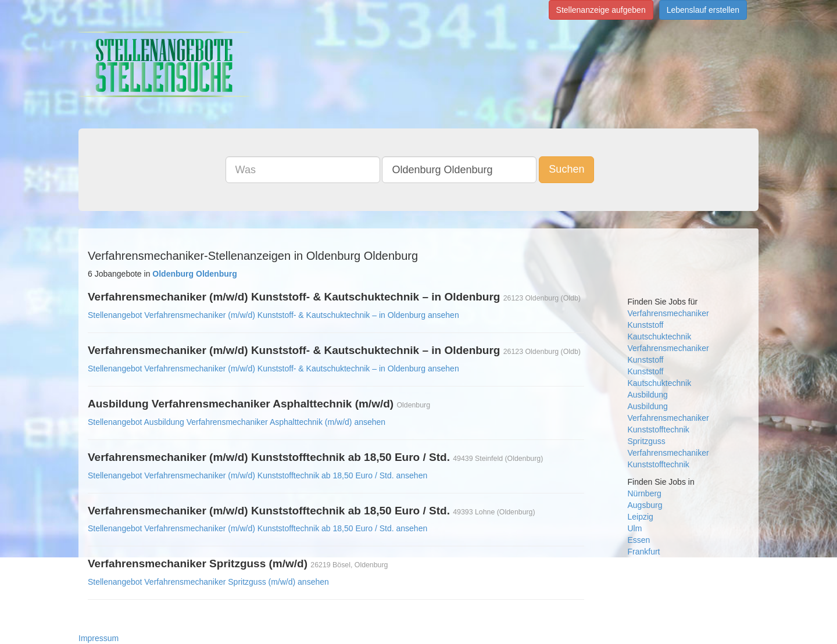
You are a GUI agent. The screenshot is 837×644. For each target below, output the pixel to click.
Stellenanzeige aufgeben (601, 10)
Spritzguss (647, 441)
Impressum (99, 638)
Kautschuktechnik (660, 337)
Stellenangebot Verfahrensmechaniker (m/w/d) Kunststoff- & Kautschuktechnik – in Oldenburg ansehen (273, 315)
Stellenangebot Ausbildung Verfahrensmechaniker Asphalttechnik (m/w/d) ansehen (237, 422)
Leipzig (641, 517)
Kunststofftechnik (659, 430)
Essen (639, 540)
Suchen (566, 169)
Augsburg (645, 505)
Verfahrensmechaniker (668, 313)
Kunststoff (646, 325)
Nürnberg (645, 493)
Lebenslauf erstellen (703, 10)
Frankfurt (644, 552)
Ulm (635, 528)
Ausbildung (648, 395)
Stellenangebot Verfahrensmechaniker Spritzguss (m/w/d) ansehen (208, 582)
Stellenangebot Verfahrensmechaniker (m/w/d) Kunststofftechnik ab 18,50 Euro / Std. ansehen (257, 475)
